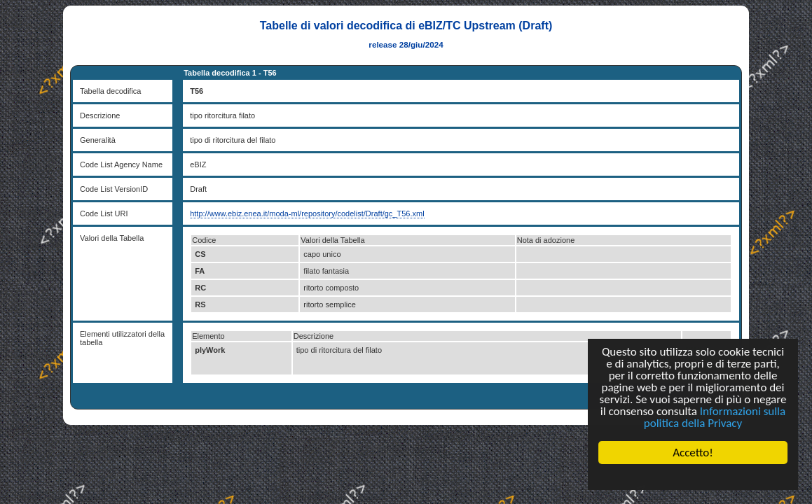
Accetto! (693, 453)
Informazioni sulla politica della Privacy (715, 417)
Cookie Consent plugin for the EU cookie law (693, 477)
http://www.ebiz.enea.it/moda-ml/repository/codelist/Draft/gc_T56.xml (307, 213)
